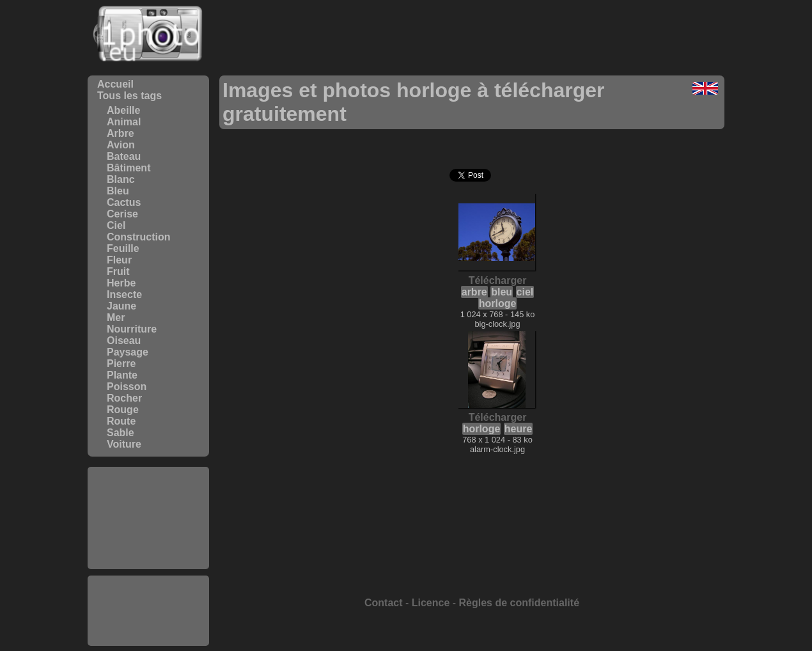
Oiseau (124, 341)
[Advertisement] (148, 518)
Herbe (121, 283)
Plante (122, 375)
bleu (502, 292)
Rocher (124, 398)
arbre (474, 292)
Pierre (121, 364)
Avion (121, 145)
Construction (139, 237)
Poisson (127, 387)
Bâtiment (129, 168)
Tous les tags (129, 96)
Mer (116, 318)
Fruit (118, 271)
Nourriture (132, 329)
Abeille (123, 110)
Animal (124, 122)
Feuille (123, 248)
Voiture (124, 444)
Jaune (121, 306)
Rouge (123, 410)
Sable (121, 433)
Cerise (122, 214)
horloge (498, 303)
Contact (384, 603)
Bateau (124, 156)
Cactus (124, 202)
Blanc (121, 179)
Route (121, 421)
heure (519, 429)
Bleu (118, 191)
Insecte (124, 294)
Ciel (116, 225)
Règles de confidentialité (519, 603)
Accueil (115, 84)
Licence (431, 603)
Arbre (121, 133)
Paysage (128, 352)
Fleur (119, 260)
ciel (525, 292)
